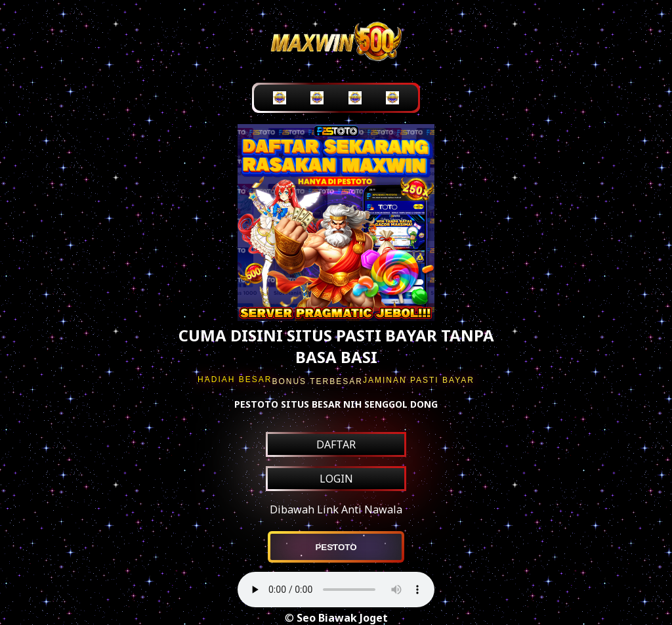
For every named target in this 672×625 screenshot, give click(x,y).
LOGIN (336, 479)
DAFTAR (336, 444)
